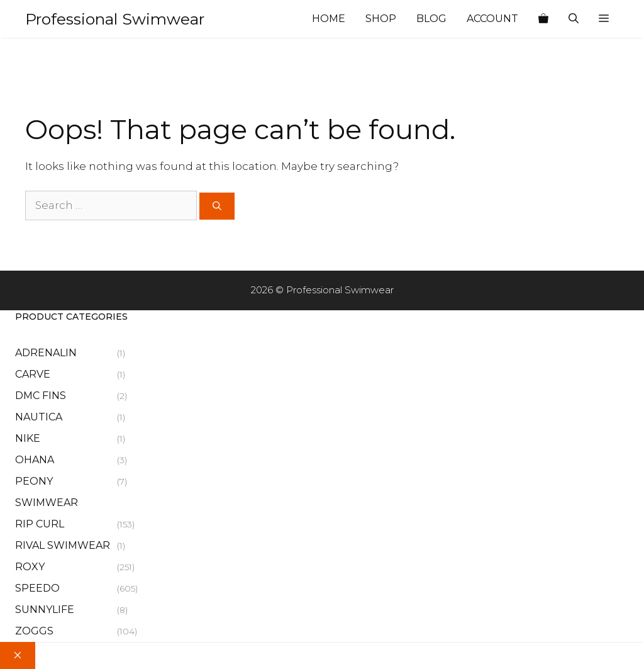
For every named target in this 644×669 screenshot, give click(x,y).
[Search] (217, 206)
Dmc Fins (41, 396)
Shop (381, 19)
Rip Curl (40, 524)
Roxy (30, 567)
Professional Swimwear (115, 19)
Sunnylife (45, 610)
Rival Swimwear (63, 545)
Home (329, 19)
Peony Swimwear (47, 492)
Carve (33, 374)
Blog (431, 19)
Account (492, 19)
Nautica (39, 417)
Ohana (35, 460)
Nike (28, 438)
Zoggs (34, 631)
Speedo (37, 588)
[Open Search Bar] (574, 19)
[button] (604, 19)
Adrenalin (46, 353)
